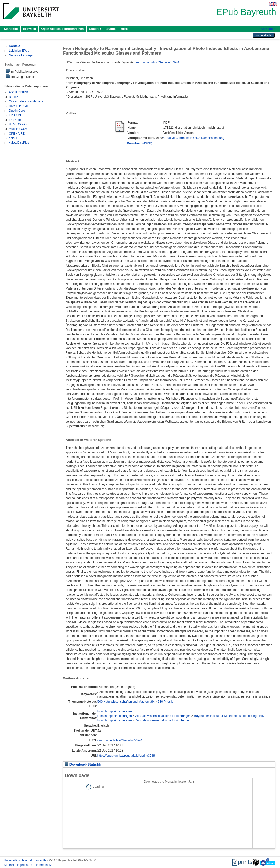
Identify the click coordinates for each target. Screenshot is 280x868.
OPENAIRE (17, 134)
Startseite (11, 29)
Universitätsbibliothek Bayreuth (25, 860)
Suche (111, 29)
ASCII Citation (18, 92)
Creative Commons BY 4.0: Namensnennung (194, 138)
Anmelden (268, 29)
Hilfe (124, 29)
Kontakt (9, 865)
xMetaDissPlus (19, 143)
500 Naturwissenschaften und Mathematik (126, 702)
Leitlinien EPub (19, 51)
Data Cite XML (19, 106)
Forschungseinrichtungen (115, 711)
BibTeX (14, 97)
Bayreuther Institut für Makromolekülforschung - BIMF (230, 716)
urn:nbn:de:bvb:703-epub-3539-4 (157, 62)
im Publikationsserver (23, 71)
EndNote (15, 120)
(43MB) (139, 143)
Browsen (30, 29)
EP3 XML (15, 115)
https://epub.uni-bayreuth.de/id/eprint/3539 (126, 756)
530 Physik (165, 702)
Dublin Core (17, 111)
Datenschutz (43, 865)
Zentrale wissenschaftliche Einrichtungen (163, 716)
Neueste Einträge (21, 55)
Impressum (25, 865)
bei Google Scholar (21, 77)
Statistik (95, 29)
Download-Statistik (83, 764)
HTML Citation (19, 124)
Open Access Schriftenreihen (62, 29)
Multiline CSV (18, 129)
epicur (13, 138)
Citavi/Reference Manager (27, 101)
